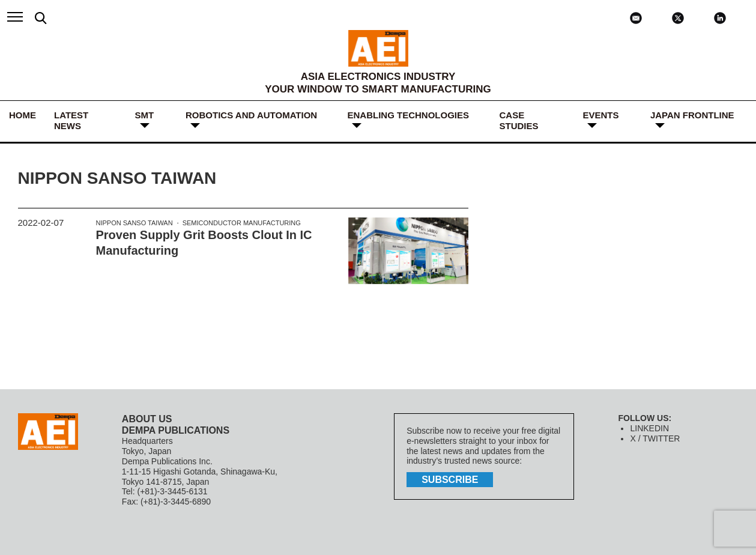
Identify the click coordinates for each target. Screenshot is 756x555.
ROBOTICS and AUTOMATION (251, 115)
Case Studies (519, 120)
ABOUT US (147, 419)
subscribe (450, 480)
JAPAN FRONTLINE (692, 115)
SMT (145, 115)
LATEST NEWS (71, 120)
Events (600, 115)
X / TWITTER (655, 438)
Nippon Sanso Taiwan (135, 223)
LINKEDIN (649, 428)
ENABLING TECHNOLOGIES (408, 115)
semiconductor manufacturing (242, 223)
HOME (23, 115)
